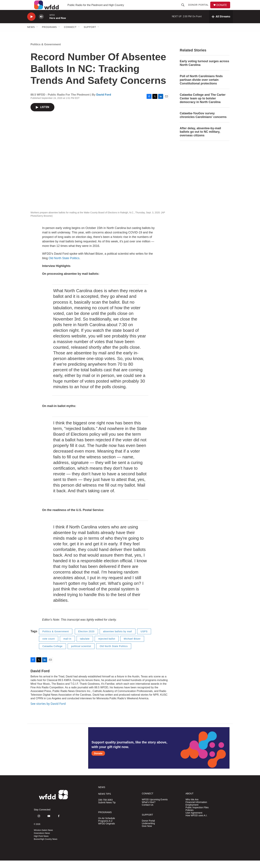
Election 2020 (86, 639)
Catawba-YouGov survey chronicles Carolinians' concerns (203, 123)
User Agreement (194, 820)
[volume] (41, 24)
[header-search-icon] (184, 9)
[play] (31, 24)
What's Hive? (149, 810)
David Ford (104, 102)
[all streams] (221, 24)
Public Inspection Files (197, 815)
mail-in (67, 646)
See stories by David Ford (48, 711)
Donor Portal (200, 9)
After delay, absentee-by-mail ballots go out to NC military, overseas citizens (200, 139)
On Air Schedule (107, 826)
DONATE (224, 9)
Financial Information (196, 810)
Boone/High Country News (46, 847)
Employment (192, 812)
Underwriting (148, 831)
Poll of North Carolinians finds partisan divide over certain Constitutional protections (201, 87)
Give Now (147, 834)
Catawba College (53, 654)
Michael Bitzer (132, 646)
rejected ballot (107, 646)
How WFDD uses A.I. (196, 823)
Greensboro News (42, 841)
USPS (144, 639)
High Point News (41, 844)
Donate (98, 761)
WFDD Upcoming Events (155, 807)
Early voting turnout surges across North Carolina (204, 71)
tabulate (85, 646)
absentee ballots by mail (118, 639)
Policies (190, 818)
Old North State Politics (64, 266)
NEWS (102, 795)
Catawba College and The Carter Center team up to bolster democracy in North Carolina (203, 106)
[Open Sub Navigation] (37, 35)
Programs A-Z (105, 828)
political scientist (81, 654)
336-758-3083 (105, 807)
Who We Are (192, 807)
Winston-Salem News (43, 838)
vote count (49, 646)
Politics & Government (46, 52)
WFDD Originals (107, 831)
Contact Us (147, 812)
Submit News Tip (107, 810)
